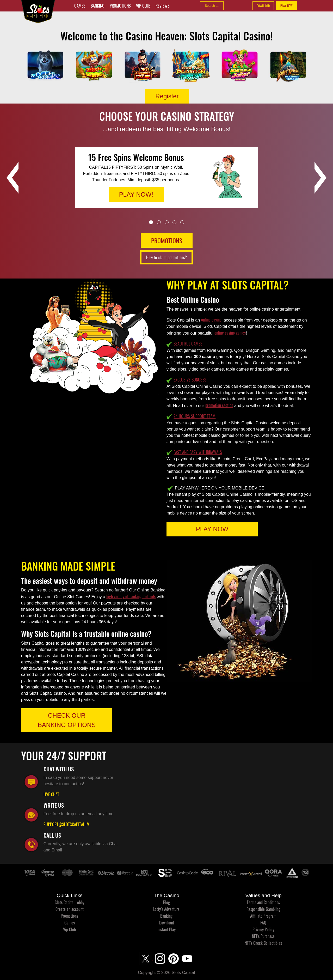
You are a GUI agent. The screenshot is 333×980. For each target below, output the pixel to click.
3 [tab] (167, 222)
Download (166, 923)
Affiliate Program (263, 916)
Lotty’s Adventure (166, 909)
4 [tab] (174, 222)
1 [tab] (151, 222)
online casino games (230, 333)
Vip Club (143, 6)
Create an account (70, 909)
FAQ (263, 923)
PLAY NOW (286, 6)
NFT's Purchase (263, 936)
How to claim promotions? (166, 257)
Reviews (163, 6)
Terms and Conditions (263, 902)
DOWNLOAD (263, 6)
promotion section (219, 405)
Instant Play (166, 929)
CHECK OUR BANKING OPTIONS (67, 720)
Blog (166, 902)
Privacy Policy (263, 929)
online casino (211, 320)
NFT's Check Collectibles (263, 943)
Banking (98, 6)
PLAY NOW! (136, 194)
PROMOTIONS (167, 240)
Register (167, 96)
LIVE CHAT (51, 794)
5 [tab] (182, 222)
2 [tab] (159, 222)
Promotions (120, 6)
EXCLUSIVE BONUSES (190, 380)
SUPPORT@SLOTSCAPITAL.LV (66, 824)
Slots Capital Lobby (69, 902)
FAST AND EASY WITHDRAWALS (198, 452)
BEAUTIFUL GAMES (188, 344)
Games (80, 6)
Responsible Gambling (263, 909)
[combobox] (212, 6)
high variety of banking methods (131, 596)
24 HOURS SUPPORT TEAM (195, 416)
